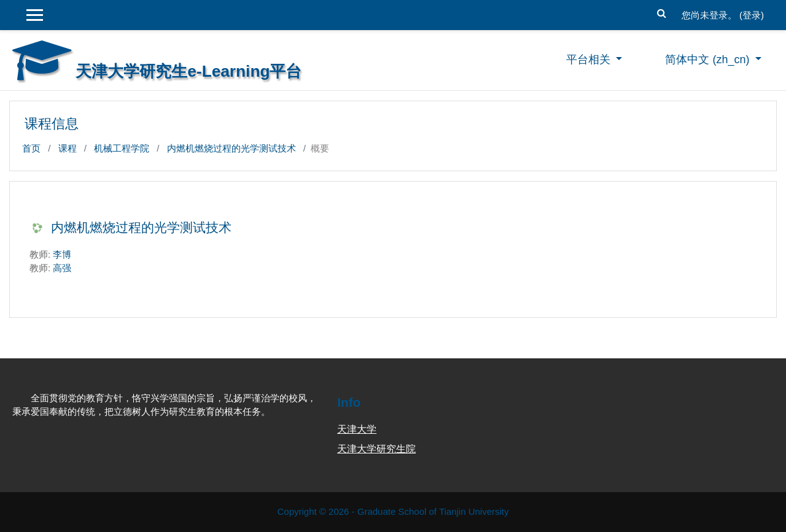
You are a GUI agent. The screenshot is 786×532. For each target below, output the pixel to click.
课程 (68, 148)
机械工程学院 (122, 148)
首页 (31, 148)
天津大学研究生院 (376, 449)
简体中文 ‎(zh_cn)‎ (709, 60)
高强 (62, 268)
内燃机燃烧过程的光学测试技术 (232, 148)
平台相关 (590, 60)
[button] (662, 12)
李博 (62, 254)
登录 (752, 15)
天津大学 (357, 429)
